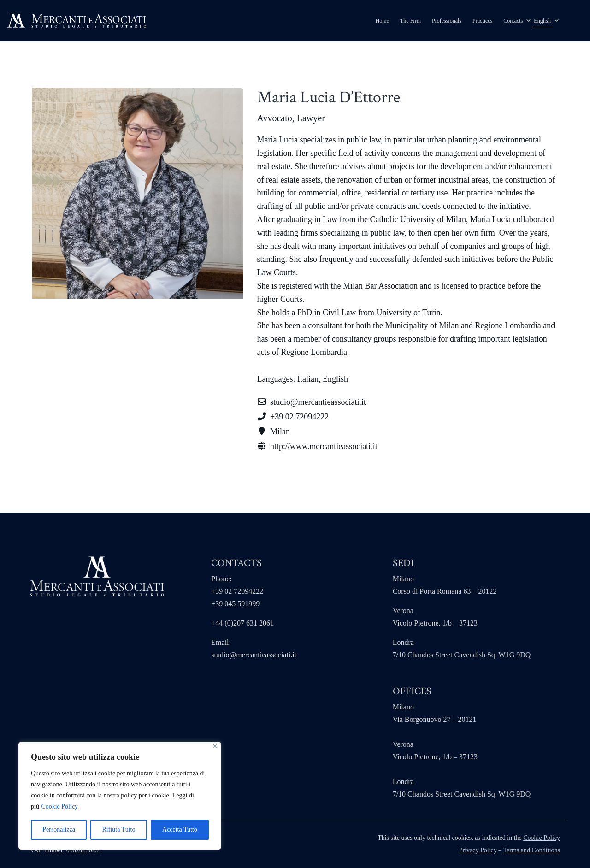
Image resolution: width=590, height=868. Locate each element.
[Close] (215, 746)
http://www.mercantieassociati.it (324, 446)
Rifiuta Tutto (118, 830)
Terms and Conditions (532, 850)
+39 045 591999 (235, 604)
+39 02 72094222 (299, 417)
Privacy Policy (478, 850)
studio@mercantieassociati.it (254, 655)
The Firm (410, 21)
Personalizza (59, 830)
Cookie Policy (59, 806)
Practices (482, 21)
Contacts (513, 21)
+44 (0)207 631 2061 (242, 623)
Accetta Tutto (180, 830)
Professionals (447, 21)
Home (382, 21)
